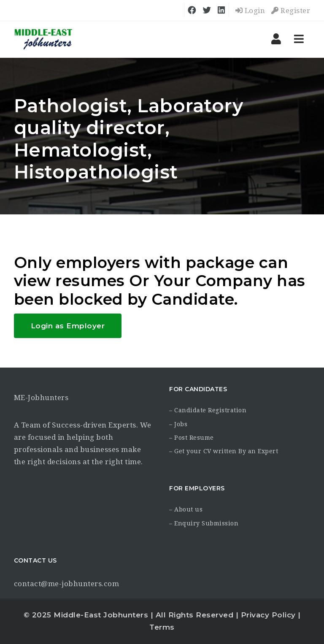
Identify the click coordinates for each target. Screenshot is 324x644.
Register (291, 11)
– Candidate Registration (208, 410)
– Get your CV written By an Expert (224, 451)
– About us (186, 509)
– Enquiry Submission (204, 523)
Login (250, 11)
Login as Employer (68, 326)
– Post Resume (192, 438)
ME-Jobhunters (41, 398)
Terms (162, 627)
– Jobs (178, 424)
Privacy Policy (268, 615)
